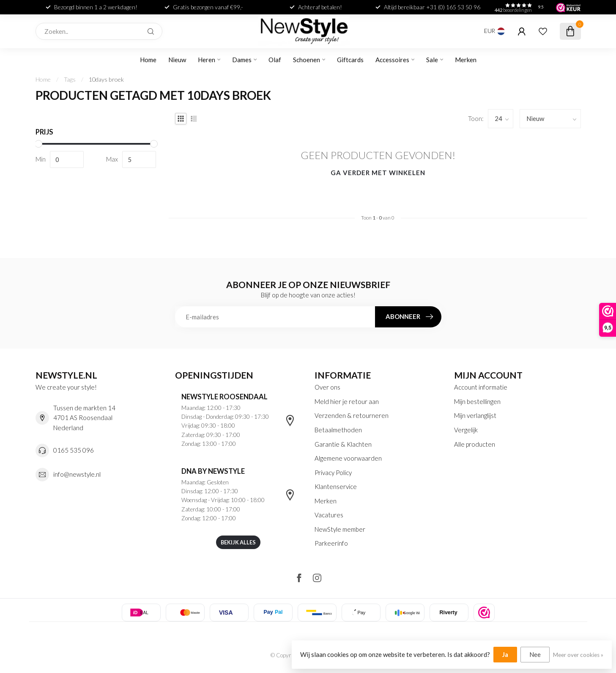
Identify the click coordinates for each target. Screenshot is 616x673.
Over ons (327, 387)
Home (148, 60)
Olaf (275, 60)
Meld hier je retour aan (347, 401)
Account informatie (481, 387)
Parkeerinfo (331, 543)
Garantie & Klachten (343, 444)
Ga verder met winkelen (378, 173)
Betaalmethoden (338, 430)
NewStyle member (340, 529)
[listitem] (484, 613)
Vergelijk (466, 430)
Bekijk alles (238, 542)
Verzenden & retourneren (352, 415)
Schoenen (307, 60)
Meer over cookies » (578, 655)
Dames (242, 60)
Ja (505, 654)
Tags (70, 79)
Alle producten (475, 444)
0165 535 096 (74, 450)
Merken (466, 60)
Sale (432, 60)
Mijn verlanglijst (475, 415)
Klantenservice (336, 486)
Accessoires (392, 60)
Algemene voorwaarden (348, 458)
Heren (207, 60)
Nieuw (177, 60)
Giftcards (350, 60)
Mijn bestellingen (477, 401)
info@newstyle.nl (77, 474)
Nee (535, 654)
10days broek (106, 79)
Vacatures (329, 515)
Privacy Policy (333, 472)
